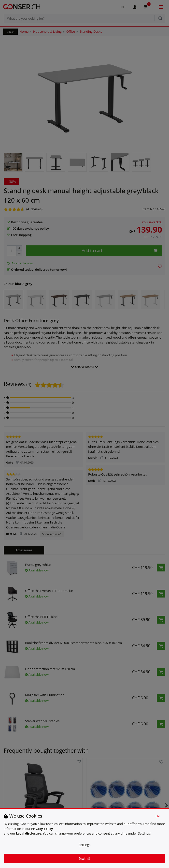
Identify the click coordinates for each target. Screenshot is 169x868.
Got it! (84, 858)
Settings (84, 845)
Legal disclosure (29, 833)
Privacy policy (42, 829)
